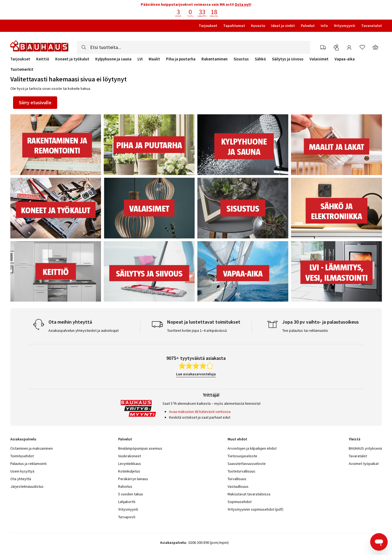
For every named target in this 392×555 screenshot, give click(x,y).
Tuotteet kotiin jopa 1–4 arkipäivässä (197, 330)
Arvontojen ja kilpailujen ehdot (252, 448)
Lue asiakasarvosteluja (196, 374)
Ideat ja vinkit (283, 26)
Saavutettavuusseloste (247, 464)
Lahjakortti (127, 502)
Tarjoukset (208, 26)
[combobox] (193, 47)
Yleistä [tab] (355, 439)
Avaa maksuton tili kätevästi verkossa (200, 412)
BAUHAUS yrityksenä (365, 448)
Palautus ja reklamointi (28, 464)
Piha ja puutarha (181, 59)
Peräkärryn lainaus (133, 479)
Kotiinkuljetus (129, 471)
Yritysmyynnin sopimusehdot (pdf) (255, 509)
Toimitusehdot (22, 456)
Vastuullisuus (238, 486)
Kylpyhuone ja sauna (113, 59)
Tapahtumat (234, 26)
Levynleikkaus (130, 464)
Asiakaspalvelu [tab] (23, 439)
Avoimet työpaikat (364, 464)
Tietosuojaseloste (242, 456)
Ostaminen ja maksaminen (32, 448)
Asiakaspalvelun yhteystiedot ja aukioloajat (84, 330)
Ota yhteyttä (21, 479)
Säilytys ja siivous (288, 59)
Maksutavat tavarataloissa (249, 494)
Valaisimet (319, 59)
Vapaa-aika (345, 59)
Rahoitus (125, 486)
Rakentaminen (215, 59)
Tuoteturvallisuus (241, 471)
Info (324, 26)
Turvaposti (127, 517)
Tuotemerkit (22, 69)
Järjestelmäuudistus (27, 486)
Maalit (154, 59)
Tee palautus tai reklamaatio (305, 330)
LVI (140, 59)
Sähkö (260, 59)
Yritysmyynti (344, 26)
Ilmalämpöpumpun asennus (140, 448)
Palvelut (308, 26)
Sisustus (241, 59)
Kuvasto (258, 26)
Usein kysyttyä (22, 471)
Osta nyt (242, 4)
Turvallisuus (237, 479)
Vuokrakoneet (130, 456)
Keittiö (43, 59)
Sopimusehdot (240, 502)
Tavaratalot (372, 26)
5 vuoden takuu (131, 494)
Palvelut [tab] (125, 439)
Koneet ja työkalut (72, 59)
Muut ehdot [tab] (237, 439)
